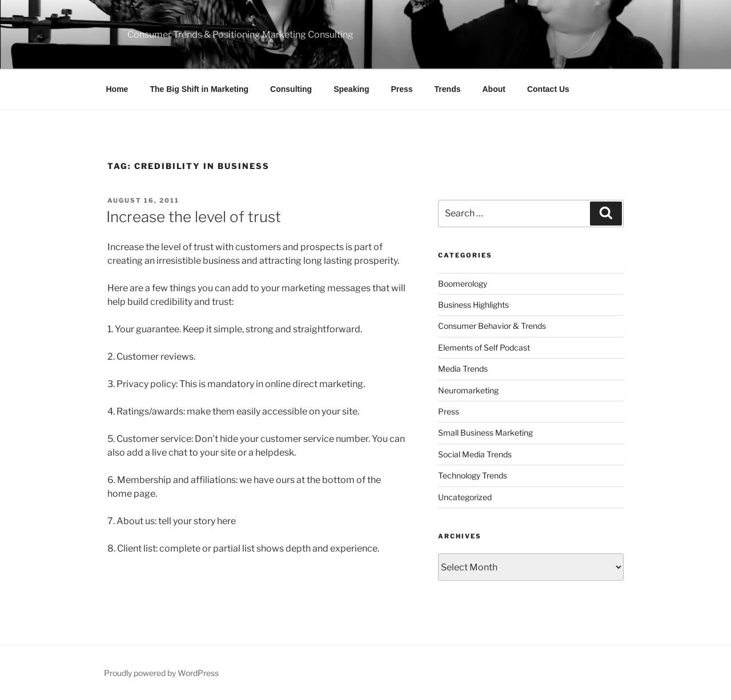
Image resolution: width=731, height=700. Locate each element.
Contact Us (548, 89)
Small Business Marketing (485, 433)
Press (401, 89)
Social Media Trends (475, 454)
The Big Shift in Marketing (199, 89)
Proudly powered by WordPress (161, 673)
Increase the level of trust (194, 217)
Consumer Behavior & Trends (492, 326)
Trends (448, 89)
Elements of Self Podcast (484, 347)
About (494, 89)
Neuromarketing (468, 390)
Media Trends (463, 369)
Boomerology (463, 283)
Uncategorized (465, 497)
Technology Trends (473, 475)
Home (117, 89)
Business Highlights (473, 305)
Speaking (351, 89)
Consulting (291, 89)
